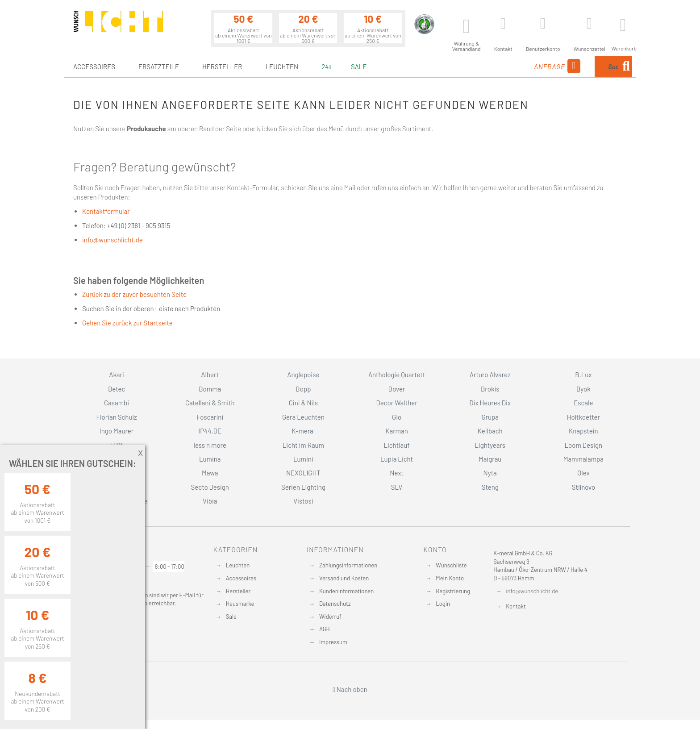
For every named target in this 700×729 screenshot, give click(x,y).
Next (397, 473)
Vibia (210, 501)
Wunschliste (451, 565)
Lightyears (490, 445)
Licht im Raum (303, 445)
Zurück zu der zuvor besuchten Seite (134, 294)
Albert (210, 375)
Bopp (303, 389)
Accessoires (241, 578)
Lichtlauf (396, 445)
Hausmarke (240, 604)
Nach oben (350, 689)
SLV (397, 487)
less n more (210, 445)
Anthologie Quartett (397, 375)
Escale (583, 403)
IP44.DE (210, 431)
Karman (396, 431)
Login (443, 604)
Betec (117, 389)
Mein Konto (450, 578)
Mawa (210, 473)
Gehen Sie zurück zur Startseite (127, 323)
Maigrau (490, 459)
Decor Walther (396, 403)
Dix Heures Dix (490, 403)
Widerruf (330, 617)
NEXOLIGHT (303, 473)
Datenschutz (335, 604)
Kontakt (516, 606)
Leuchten (238, 565)
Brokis (490, 389)
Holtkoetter (583, 417)
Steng (490, 487)
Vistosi (303, 501)
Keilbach (490, 431)
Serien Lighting (303, 487)
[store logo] (118, 25)
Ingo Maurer (117, 431)
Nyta (490, 473)
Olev (583, 473)
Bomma (210, 389)
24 (326, 67)
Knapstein (583, 431)
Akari (116, 375)
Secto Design (210, 487)
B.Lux (583, 375)
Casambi (117, 403)
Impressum (333, 642)
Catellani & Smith (210, 403)
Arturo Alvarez (490, 375)
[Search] (626, 67)
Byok (583, 389)
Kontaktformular (106, 211)
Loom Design (584, 445)
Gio (397, 417)
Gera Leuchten (303, 417)
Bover (397, 389)
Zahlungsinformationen (348, 565)
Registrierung (453, 591)
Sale (359, 67)
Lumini (303, 459)
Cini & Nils (303, 403)
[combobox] (573, 67)
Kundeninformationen (346, 591)
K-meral (304, 431)
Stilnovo (583, 487)
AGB (325, 629)
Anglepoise (303, 375)
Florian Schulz (117, 417)
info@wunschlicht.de (112, 240)
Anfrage (489, 66)
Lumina (210, 459)
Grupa (490, 417)
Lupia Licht (397, 459)
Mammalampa (583, 459)
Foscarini (210, 417)
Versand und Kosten (344, 578)
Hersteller (238, 591)
